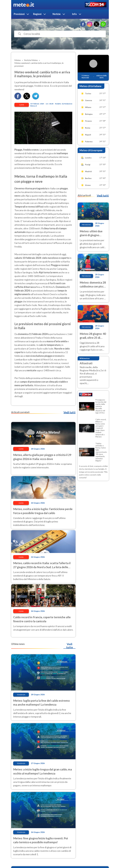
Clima (22, 105)
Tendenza (21, 695)
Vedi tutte (70, 646)
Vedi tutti (69, 412)
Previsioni (19, 14)
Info (74, 14)
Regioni (37, 14)
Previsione (86, 225)
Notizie (57, 14)
